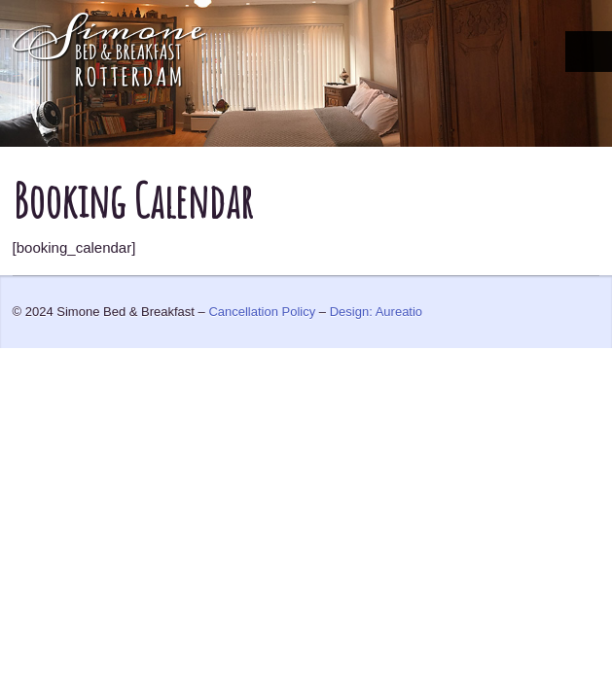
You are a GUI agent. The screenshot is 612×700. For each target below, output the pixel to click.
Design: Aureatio (376, 312)
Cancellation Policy (262, 312)
